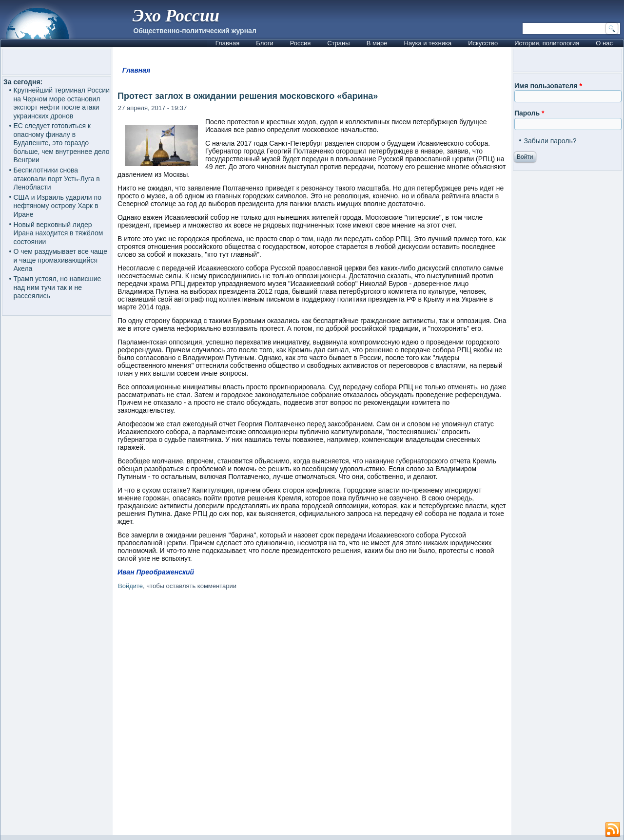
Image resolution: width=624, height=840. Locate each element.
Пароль (529, 113)
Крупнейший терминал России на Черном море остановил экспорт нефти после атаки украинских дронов (62, 103)
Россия (301, 43)
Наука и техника (428, 43)
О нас (604, 43)
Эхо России (176, 16)
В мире (377, 43)
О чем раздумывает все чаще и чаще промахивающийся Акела (60, 260)
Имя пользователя (548, 86)
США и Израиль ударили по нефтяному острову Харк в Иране (58, 206)
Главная (227, 43)
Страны (338, 43)
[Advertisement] (312, 714)
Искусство (483, 43)
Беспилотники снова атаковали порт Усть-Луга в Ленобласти (57, 179)
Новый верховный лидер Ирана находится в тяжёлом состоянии (58, 233)
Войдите (130, 586)
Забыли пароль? (550, 141)
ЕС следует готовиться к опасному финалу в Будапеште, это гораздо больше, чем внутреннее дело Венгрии (62, 143)
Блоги (264, 43)
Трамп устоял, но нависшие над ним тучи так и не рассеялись (58, 287)
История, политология (547, 43)
